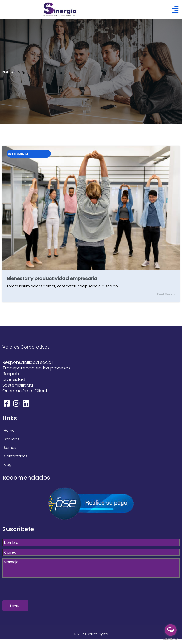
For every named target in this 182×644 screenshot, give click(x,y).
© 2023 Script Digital (91, 634)
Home (8, 72)
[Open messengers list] (171, 630)
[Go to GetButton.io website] (171, 639)
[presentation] (39, 591)
